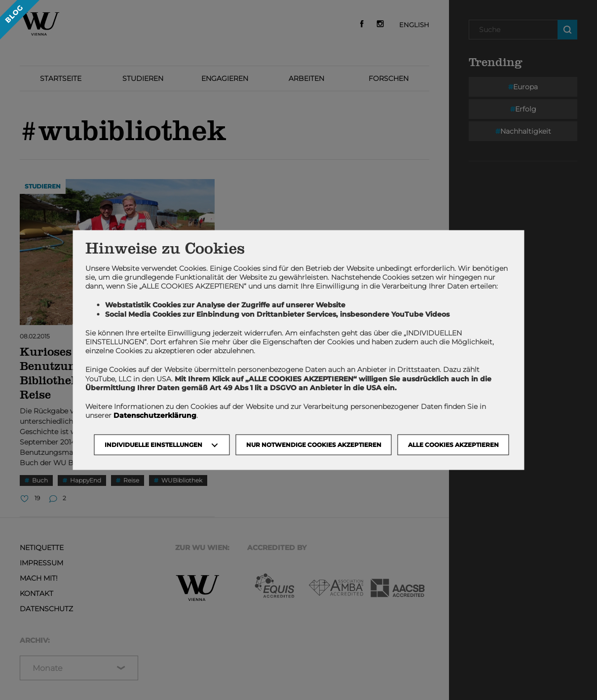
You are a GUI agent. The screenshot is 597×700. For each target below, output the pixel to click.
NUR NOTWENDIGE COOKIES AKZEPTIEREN (314, 445)
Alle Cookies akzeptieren (453, 445)
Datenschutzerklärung (155, 415)
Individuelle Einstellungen (153, 445)
